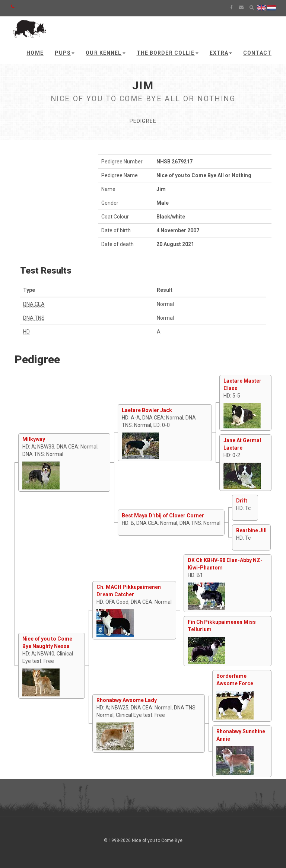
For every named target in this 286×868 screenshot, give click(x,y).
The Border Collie (168, 53)
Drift (242, 501)
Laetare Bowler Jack (147, 410)
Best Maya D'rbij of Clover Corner (163, 516)
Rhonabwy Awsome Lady (127, 700)
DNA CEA (34, 304)
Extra (221, 53)
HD (26, 332)
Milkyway (34, 439)
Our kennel (105, 53)
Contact (257, 53)
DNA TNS (34, 318)
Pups (65, 53)
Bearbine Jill (251, 530)
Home (35, 53)
